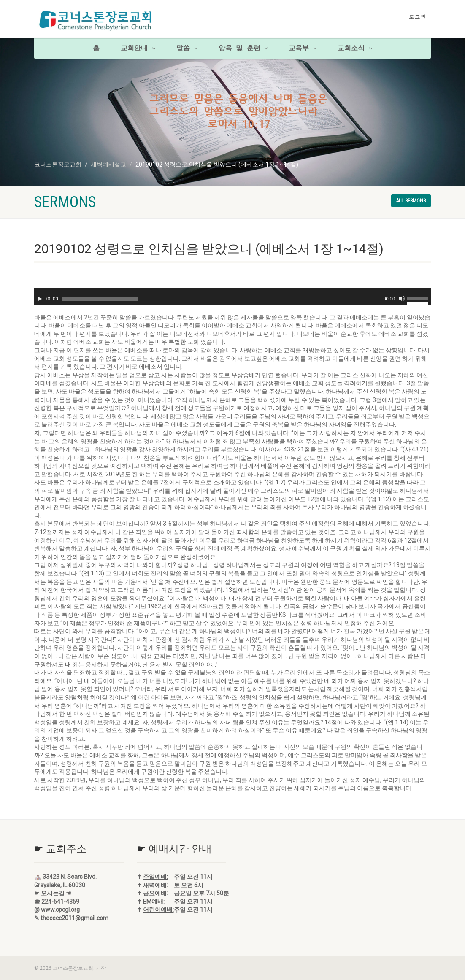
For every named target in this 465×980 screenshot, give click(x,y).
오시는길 (53, 893)
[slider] (100, 299)
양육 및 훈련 (243, 49)
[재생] (40, 299)
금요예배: (155, 893)
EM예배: (154, 902)
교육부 (303, 49)
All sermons (411, 201)
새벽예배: (155, 885)
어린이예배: (158, 910)
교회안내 (138, 49)
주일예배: (155, 877)
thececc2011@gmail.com (74, 918)
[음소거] (402, 299)
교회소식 (355, 49)
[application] (232, 297)
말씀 (187, 49)
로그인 (418, 17)
